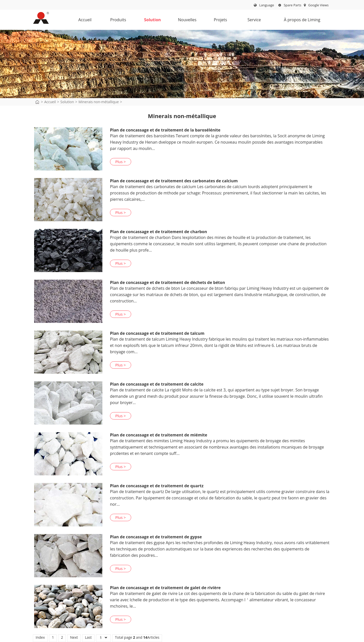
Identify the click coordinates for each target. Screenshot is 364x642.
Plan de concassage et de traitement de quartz (157, 486)
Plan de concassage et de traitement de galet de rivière (165, 588)
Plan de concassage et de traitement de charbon (158, 232)
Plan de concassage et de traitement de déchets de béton (167, 282)
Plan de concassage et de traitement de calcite (157, 384)
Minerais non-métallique (99, 102)
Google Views (316, 5)
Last (88, 637)
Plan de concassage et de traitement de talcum (157, 333)
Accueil (85, 20)
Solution (152, 21)
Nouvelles (187, 21)
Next (74, 637)
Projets (219, 21)
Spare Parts (290, 5)
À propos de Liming (300, 21)
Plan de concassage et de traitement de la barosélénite (165, 130)
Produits (118, 21)
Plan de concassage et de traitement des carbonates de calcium (174, 181)
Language (267, 5)
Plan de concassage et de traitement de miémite (159, 435)
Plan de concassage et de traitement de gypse (156, 537)
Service (253, 21)
